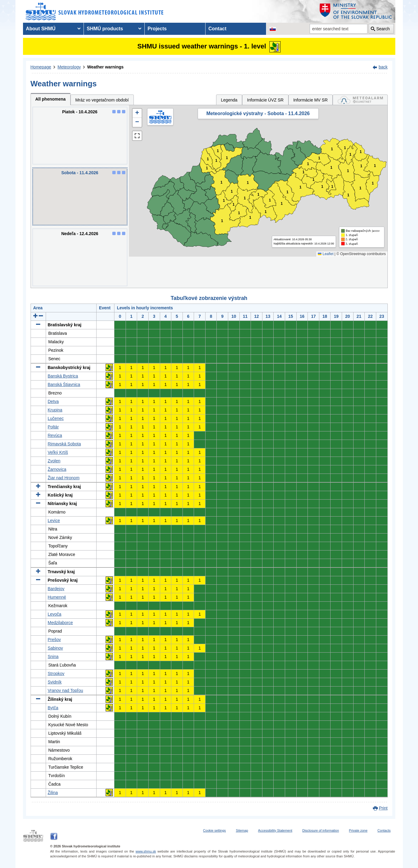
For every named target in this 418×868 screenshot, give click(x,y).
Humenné (57, 597)
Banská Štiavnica (64, 384)
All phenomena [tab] (51, 99)
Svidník (55, 682)
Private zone (358, 830)
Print (383, 808)
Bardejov (56, 589)
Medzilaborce (60, 623)
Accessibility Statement (275, 830)
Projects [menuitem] (157, 29)
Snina (53, 657)
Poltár (53, 427)
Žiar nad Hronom (64, 478)
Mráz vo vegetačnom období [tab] (102, 100)
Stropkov (56, 673)
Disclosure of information (321, 830)
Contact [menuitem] (218, 29)
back (383, 67)
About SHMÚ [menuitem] (41, 29)
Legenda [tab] (229, 100)
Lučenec (56, 418)
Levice (54, 520)
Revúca (55, 435)
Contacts (384, 830)
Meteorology (69, 67)
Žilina (53, 793)
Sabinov (56, 648)
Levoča (55, 614)
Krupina (55, 410)
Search (383, 29)
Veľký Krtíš (58, 452)
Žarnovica (57, 469)
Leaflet (326, 254)
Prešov (54, 640)
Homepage (41, 67)
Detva (53, 401)
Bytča (53, 708)
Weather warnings (105, 67)
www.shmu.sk (146, 851)
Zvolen (54, 461)
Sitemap (242, 830)
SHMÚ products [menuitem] (105, 29)
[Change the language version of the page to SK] (273, 29)
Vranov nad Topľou (66, 690)
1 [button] (207, 168)
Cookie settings (214, 830)
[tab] (360, 100)
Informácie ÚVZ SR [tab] (265, 100)
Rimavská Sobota (64, 444)
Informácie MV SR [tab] (311, 100)
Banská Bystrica (63, 376)
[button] (137, 113)
